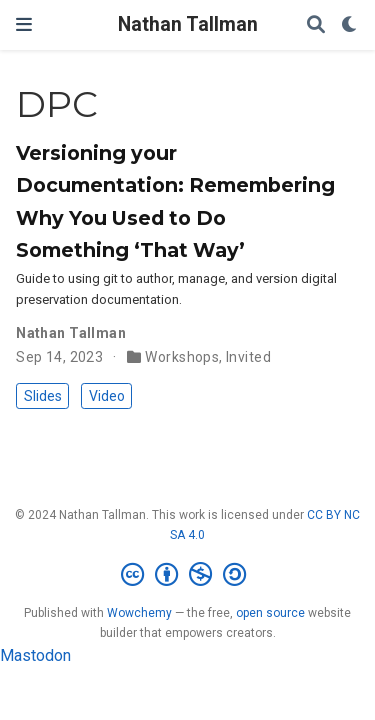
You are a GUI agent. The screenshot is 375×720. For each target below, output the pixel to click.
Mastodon (35, 655)
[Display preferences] (350, 25)
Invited (248, 357)
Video (107, 396)
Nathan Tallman (188, 24)
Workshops (182, 357)
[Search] (316, 25)
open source (270, 613)
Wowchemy (139, 613)
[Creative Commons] (187, 575)
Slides (43, 396)
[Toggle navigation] (24, 24)
